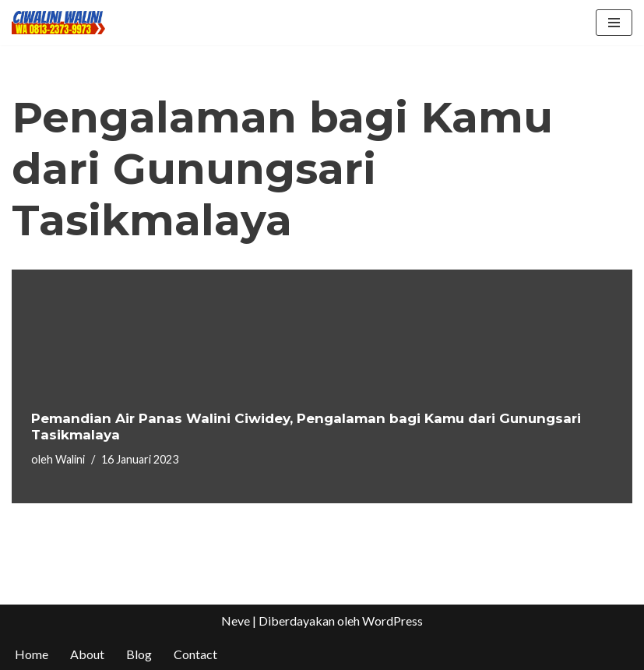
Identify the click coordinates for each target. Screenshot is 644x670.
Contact (195, 654)
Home (32, 654)
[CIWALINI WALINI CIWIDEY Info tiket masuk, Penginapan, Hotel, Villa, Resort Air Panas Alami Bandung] (58, 23)
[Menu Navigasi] (614, 23)
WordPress (392, 621)
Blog (139, 654)
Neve (236, 621)
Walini (70, 459)
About (87, 654)
